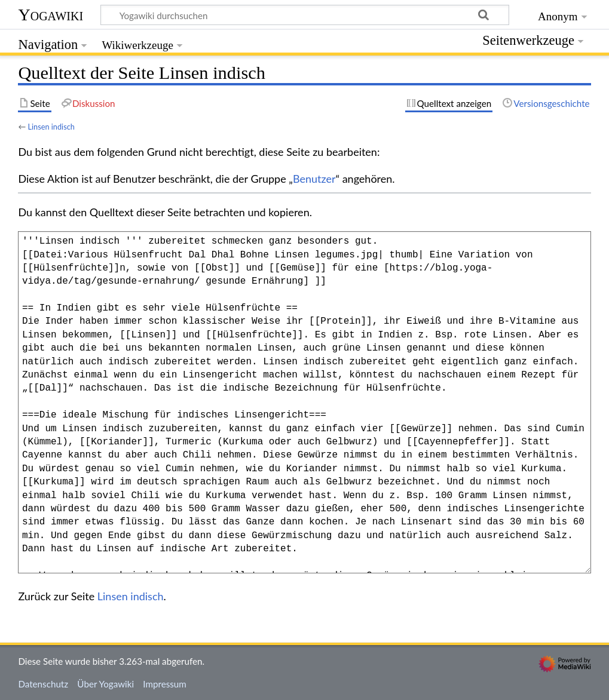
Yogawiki (51, 15)
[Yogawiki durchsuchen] (305, 15)
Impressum (165, 684)
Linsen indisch (51, 127)
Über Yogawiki (105, 684)
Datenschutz (43, 684)
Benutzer (314, 179)
